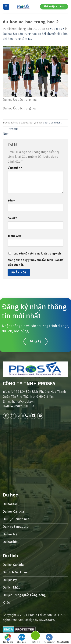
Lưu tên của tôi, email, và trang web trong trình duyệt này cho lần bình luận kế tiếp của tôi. (35, 259)
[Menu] (6, 7)
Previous (11, 129)
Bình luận (15, 168)
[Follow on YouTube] (40, 416)
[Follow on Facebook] (6, 416)
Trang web (15, 236)
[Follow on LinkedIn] (33, 416)
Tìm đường (8, 639)
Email (12, 218)
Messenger (49, 639)
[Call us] (26, 416)
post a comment (52, 123)
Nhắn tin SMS (63, 639)
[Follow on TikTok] (20, 416)
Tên (11, 200)
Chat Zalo (22, 639)
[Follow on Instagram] (13, 416)
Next (8, 134)
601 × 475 (57, 29)
